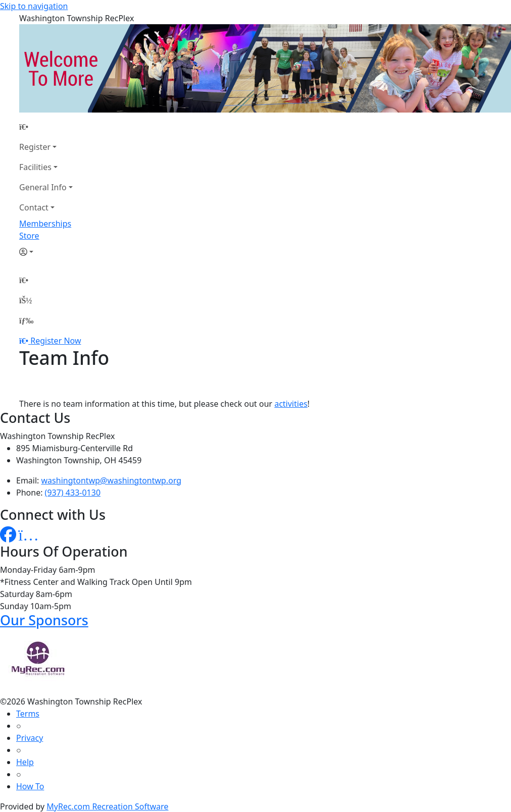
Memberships (45, 224)
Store (29, 236)
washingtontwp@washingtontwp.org (112, 480)
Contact (34, 207)
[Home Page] (46, 127)
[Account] (46, 252)
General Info (43, 187)
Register (35, 147)
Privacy (30, 738)
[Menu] (26, 320)
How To (30, 786)
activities (291, 404)
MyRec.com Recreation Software (107, 806)
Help (25, 762)
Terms (28, 714)
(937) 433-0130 (73, 493)
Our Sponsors (44, 620)
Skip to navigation (34, 6)
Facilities (35, 167)
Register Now (56, 341)
